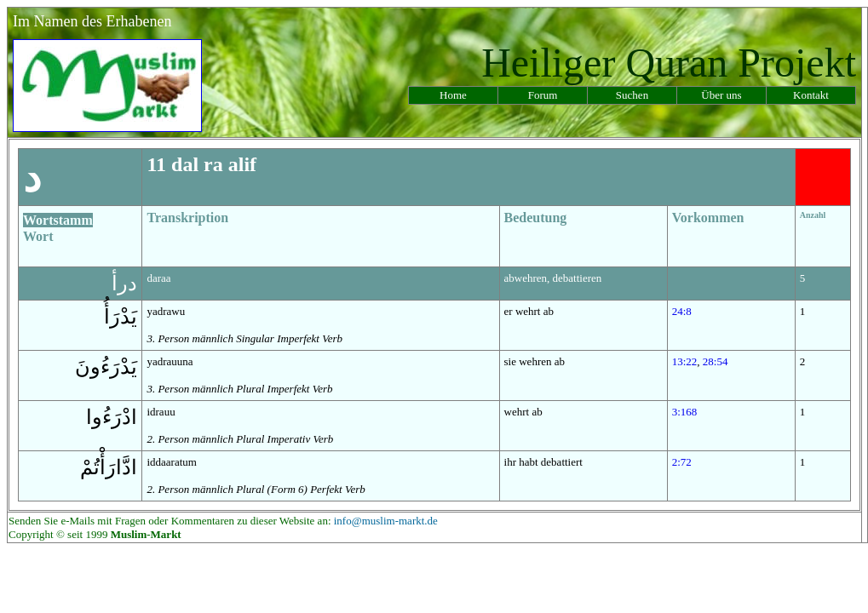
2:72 (682, 462)
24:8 (682, 311)
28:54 (716, 361)
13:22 (685, 361)
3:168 (685, 412)
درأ (124, 284)
